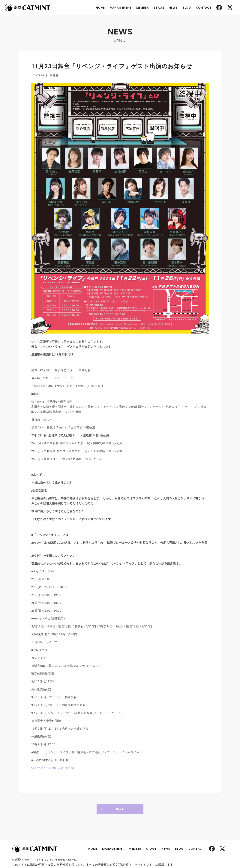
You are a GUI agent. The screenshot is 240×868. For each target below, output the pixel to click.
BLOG (184, 8)
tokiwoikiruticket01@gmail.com (62, 751)
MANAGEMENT (118, 8)
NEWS (171, 8)
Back (120, 792)
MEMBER (140, 8)
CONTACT (202, 8)
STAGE (157, 8)
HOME (98, 8)
